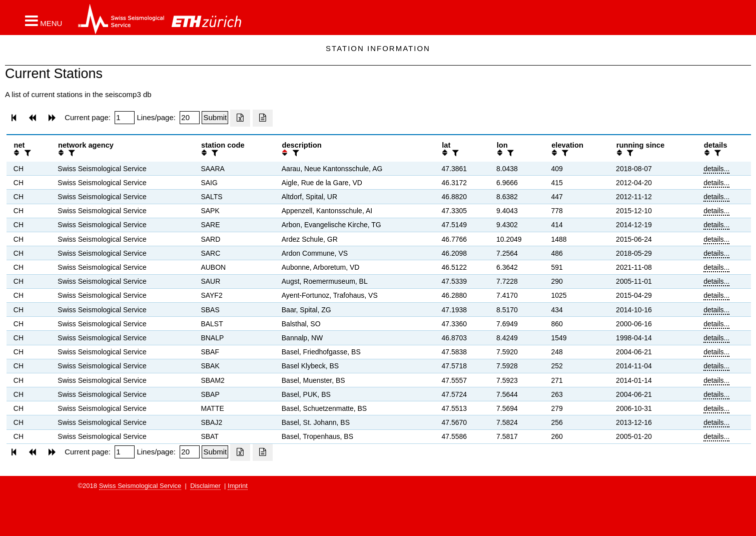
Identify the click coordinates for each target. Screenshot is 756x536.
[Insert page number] (125, 118)
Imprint (238, 486)
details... (716, 169)
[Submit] (215, 118)
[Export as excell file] (240, 118)
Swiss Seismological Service (140, 486)
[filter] (27, 153)
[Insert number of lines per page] (190, 118)
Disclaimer (205, 486)
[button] (44, 21)
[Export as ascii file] (263, 118)
